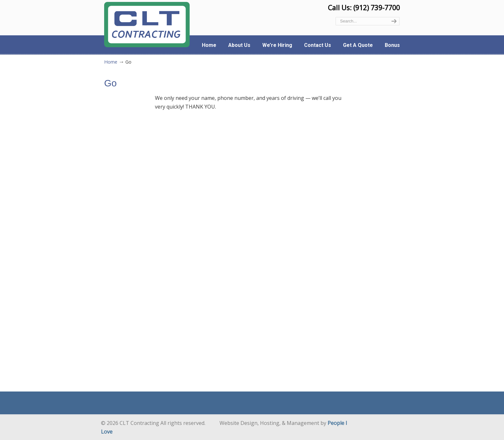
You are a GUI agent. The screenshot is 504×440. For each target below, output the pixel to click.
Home (111, 62)
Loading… (252, 244)
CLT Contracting (147, 25)
